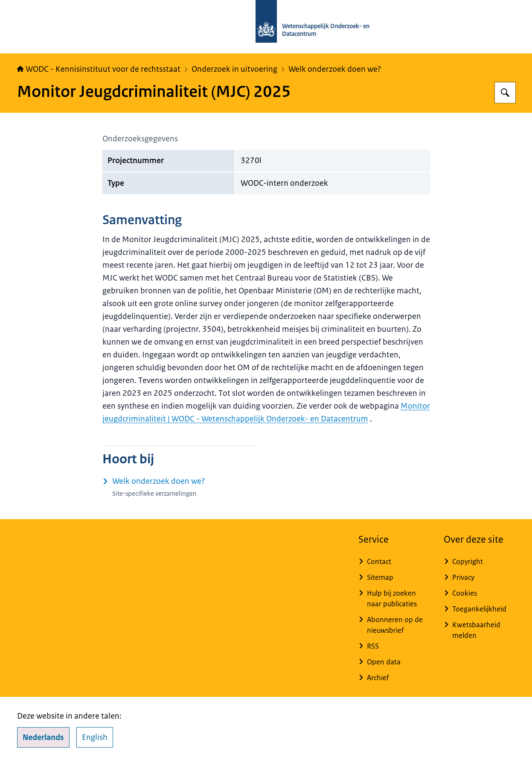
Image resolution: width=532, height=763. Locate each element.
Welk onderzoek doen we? (335, 69)
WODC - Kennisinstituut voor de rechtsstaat (99, 69)
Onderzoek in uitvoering (234, 69)
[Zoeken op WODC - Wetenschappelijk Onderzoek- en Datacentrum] (505, 93)
